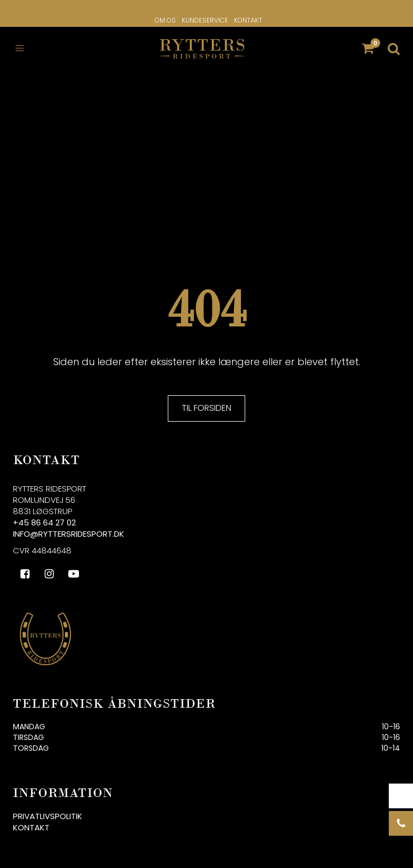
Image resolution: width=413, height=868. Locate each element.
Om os (165, 20)
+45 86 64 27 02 (44, 522)
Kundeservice (205, 20)
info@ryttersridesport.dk (69, 534)
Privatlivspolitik (48, 816)
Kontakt (248, 20)
